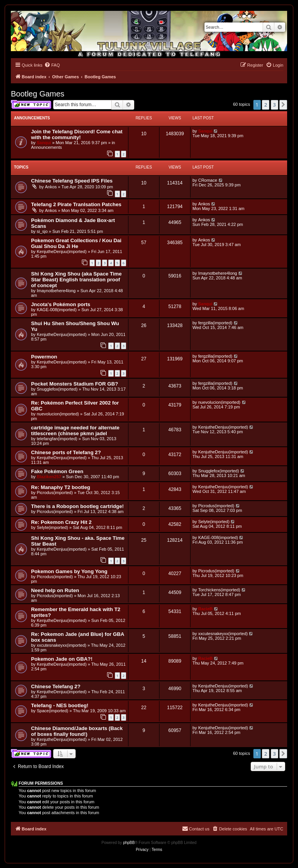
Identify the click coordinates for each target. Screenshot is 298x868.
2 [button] (266, 105)
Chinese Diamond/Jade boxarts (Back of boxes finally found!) (77, 731)
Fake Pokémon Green (57, 471)
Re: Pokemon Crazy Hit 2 (61, 522)
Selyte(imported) (53, 527)
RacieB (205, 609)
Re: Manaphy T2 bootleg (61, 487)
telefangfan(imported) (57, 439)
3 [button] (275, 105)
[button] (283, 105)
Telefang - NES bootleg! (60, 705)
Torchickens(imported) (219, 590)
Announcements (47, 147)
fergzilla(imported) (215, 323)
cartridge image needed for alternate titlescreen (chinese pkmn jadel (75, 431)
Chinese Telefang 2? (56, 686)
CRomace (208, 180)
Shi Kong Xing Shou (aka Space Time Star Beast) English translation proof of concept (76, 280)
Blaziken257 (49, 477)
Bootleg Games (38, 94)
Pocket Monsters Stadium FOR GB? (74, 384)
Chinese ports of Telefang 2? (66, 452)
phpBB (129, 843)
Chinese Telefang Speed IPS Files (72, 181)
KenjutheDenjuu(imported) (62, 251)
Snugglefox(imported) (57, 389)
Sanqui (44, 143)
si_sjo (42, 231)
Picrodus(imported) (55, 493)
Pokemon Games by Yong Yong (69, 571)
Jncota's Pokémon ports (61, 304)
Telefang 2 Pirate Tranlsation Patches (76, 204)
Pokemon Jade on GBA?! (62, 659)
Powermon (44, 357)
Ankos (51, 187)
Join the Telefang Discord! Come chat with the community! (77, 134)
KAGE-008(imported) (57, 310)
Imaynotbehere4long (56, 291)
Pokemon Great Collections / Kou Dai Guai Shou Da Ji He (76, 243)
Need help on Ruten (55, 590)
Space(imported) (53, 711)
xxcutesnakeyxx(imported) (62, 645)
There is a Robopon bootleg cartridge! (77, 506)
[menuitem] (52, 65)
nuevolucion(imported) (58, 414)
